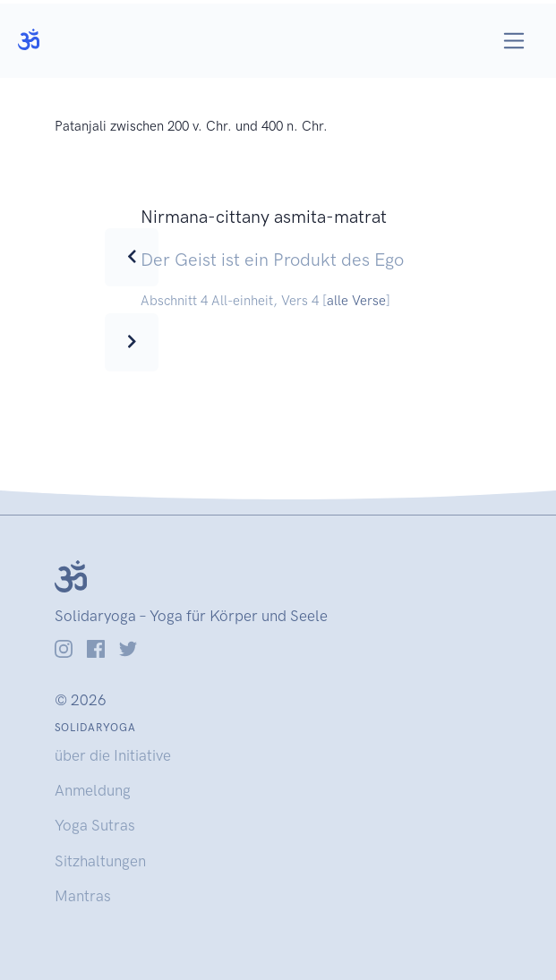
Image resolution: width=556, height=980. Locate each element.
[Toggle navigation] (514, 41)
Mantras (83, 896)
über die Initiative (113, 755)
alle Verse (356, 301)
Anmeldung (93, 790)
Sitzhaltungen (100, 861)
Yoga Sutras (95, 825)
